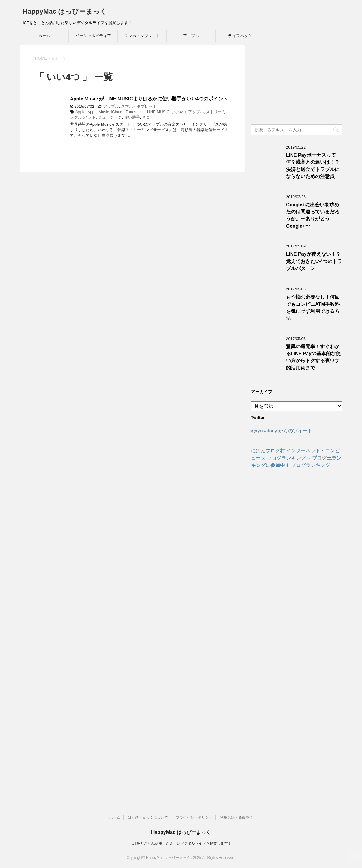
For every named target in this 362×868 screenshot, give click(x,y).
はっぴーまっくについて (148, 817)
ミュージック (110, 117)
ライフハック (240, 36)
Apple (80, 112)
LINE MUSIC (158, 112)
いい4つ (179, 112)
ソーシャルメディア (93, 36)
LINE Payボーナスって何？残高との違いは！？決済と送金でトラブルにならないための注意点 (313, 166)
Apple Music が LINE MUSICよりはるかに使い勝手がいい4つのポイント (149, 99)
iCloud (117, 112)
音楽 (146, 117)
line (141, 112)
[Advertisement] (297, 83)
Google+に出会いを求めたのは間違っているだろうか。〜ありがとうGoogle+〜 (313, 215)
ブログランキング (311, 465)
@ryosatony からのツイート (282, 431)
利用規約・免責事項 (236, 817)
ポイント (88, 117)
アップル (191, 36)
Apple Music (98, 112)
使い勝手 (132, 117)
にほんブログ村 (268, 451)
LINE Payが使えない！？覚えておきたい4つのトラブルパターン (314, 261)
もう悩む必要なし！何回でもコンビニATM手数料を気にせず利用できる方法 (313, 308)
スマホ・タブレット (142, 36)
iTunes (131, 112)
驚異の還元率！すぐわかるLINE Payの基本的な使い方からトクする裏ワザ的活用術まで (313, 357)
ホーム (44, 36)
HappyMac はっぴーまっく (65, 11)
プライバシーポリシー (194, 817)
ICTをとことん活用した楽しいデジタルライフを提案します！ (181, 843)
